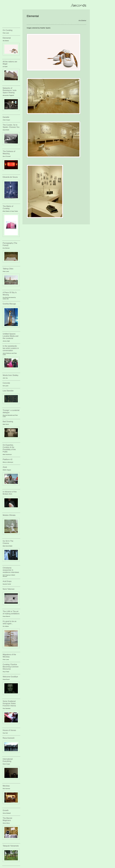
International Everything (8, 760)
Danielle (6, 117)
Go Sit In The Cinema (8, 542)
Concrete (6, 383)
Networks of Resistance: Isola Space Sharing (10, 90)
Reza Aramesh (9, 738)
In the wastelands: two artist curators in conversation (11, 348)
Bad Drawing (8, 422)
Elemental (7, 38)
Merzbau (6, 786)
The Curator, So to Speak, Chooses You (11, 126)
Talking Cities (8, 269)
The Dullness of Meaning (9, 152)
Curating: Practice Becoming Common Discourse (11, 667)
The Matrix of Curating (8, 207)
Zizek (5, 467)
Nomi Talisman (9, 589)
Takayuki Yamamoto (11, 846)
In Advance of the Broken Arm (10, 493)
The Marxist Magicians (7, 819)
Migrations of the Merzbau (9, 656)
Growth (6, 810)
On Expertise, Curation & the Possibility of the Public (9, 448)
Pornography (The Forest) (10, 244)
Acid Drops (7, 581)
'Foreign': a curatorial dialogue (11, 411)
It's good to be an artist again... (10, 622)
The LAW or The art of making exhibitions (11, 613)
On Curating (8, 30)
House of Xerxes (9, 730)
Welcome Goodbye (10, 677)
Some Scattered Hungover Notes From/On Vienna (9, 703)
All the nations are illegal (10, 63)
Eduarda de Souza (10, 177)
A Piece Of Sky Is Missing (10, 294)
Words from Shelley (11, 375)
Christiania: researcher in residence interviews (11, 570)
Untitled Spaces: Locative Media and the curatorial (11, 336)
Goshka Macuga (9, 304)
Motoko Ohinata (9, 515)
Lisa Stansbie (8, 391)
